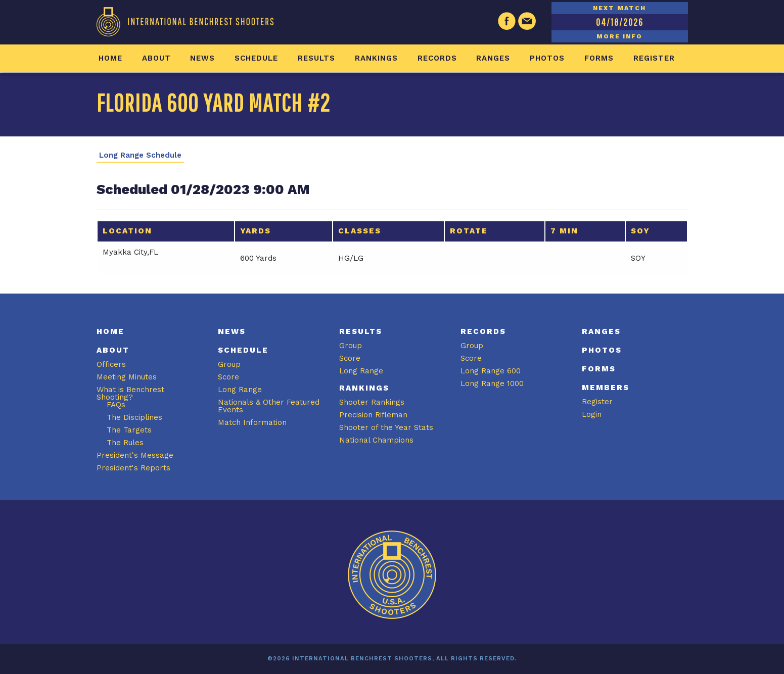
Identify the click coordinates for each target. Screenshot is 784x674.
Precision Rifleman (373, 415)
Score (228, 377)
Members (606, 388)
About (156, 58)
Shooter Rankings (372, 402)
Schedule (256, 58)
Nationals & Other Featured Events (269, 406)
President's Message (135, 455)
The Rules (125, 443)
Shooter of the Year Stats (386, 427)
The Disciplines (134, 417)
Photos (547, 58)
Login (592, 414)
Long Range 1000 (492, 383)
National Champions (376, 440)
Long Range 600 (491, 371)
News (202, 58)
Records (437, 58)
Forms (599, 58)
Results (316, 58)
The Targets (129, 430)
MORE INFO (619, 36)
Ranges (493, 58)
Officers (111, 364)
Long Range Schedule (140, 155)
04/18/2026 (620, 22)
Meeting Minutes (127, 377)
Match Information (252, 422)
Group (229, 364)
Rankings (376, 58)
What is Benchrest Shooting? (130, 393)
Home (110, 58)
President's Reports (133, 468)
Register (654, 58)
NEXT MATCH (619, 8)
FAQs (116, 405)
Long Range (240, 390)
